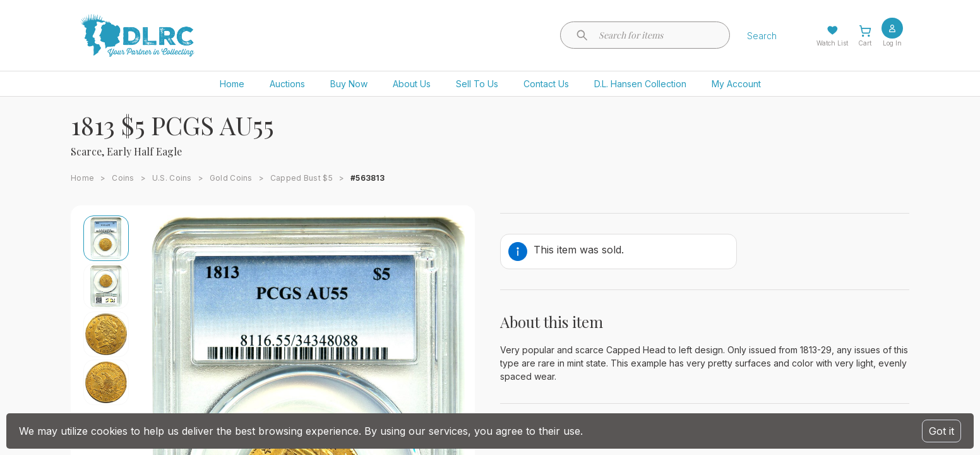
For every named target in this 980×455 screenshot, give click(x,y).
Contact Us (546, 84)
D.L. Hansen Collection (640, 84)
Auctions (287, 84)
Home (232, 84)
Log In (892, 43)
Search (762, 36)
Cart (865, 43)
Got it (941, 431)
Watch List (832, 43)
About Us (412, 84)
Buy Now (349, 84)
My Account (736, 84)
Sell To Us (477, 84)
